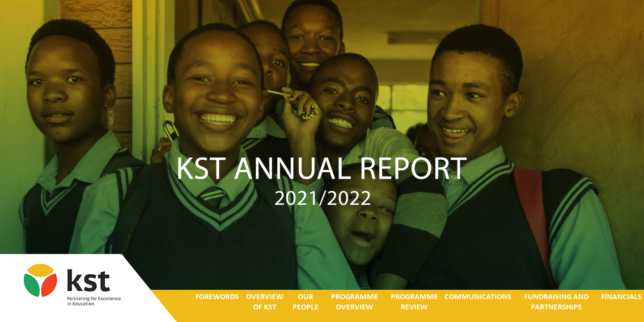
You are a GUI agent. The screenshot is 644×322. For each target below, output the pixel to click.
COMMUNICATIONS (478, 297)
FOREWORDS (217, 297)
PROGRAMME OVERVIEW (354, 302)
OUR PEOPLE (305, 302)
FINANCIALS (621, 297)
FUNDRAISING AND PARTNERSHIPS (556, 302)
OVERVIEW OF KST (265, 302)
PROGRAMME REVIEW (414, 302)
